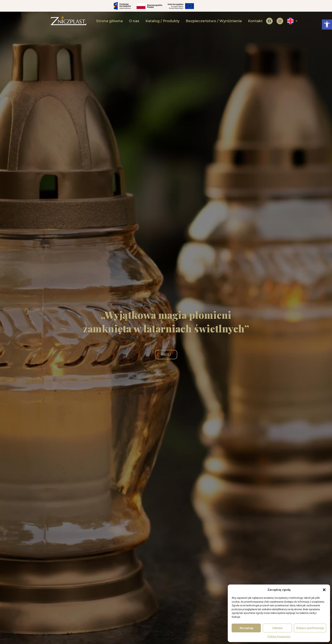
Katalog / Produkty (162, 21)
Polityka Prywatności (279, 637)
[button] (327, 24)
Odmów (277, 628)
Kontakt (255, 21)
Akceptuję (246, 628)
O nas (134, 21)
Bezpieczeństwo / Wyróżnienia (214, 21)
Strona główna (109, 21)
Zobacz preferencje (310, 628)
